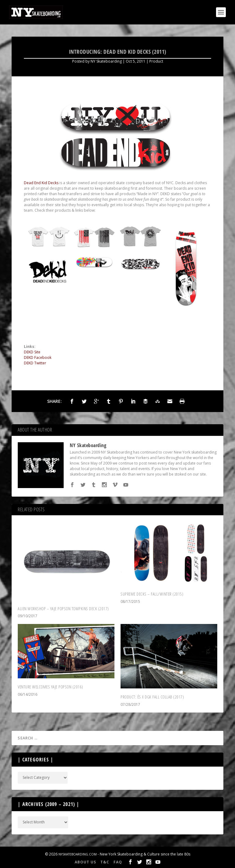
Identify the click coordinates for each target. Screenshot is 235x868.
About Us (85, 862)
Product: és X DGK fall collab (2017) (152, 697)
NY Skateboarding (106, 61)
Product (156, 61)
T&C (105, 862)
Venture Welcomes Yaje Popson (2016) (50, 687)
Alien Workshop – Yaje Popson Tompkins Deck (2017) (63, 609)
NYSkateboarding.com (78, 854)
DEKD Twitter (35, 363)
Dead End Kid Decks (41, 183)
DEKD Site (32, 352)
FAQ (118, 862)
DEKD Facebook (38, 357)
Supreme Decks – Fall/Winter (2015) (152, 594)
